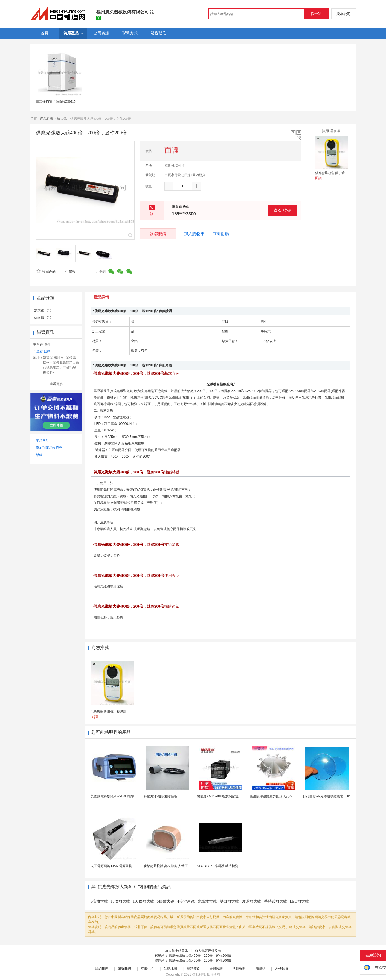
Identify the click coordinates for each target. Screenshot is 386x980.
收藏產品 (46, 271)
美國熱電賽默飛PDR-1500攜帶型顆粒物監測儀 (124, 796)
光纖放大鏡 (207, 901)
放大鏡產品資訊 (176, 950)
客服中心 (147, 969)
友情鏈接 (282, 969)
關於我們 (101, 969)
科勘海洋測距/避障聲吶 (160, 796)
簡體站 (260, 969)
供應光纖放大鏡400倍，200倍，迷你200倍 (200, 956)
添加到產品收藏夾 (49, 448)
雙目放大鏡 (229, 901)
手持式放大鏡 (275, 901)
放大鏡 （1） (44, 310)
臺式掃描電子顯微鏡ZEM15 (56, 101)
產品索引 (42, 441)
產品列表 (47, 119)
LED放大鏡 (299, 901)
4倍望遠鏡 (186, 901)
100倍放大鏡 (143, 901)
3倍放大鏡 (99, 901)
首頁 (34, 119)
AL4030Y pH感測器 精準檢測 (218, 866)
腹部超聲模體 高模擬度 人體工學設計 (171, 866)
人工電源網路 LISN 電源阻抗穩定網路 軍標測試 (125, 866)
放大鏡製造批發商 (208, 950)
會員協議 (216, 969)
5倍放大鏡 (166, 901)
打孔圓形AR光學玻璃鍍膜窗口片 (326, 796)
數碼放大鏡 (251, 901)
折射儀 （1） (44, 317)
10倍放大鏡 (120, 901)
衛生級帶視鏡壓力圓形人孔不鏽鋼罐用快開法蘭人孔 (288, 796)
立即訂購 (221, 234)
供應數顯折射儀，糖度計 (333, 173)
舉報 (70, 271)
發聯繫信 (158, 234)
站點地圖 (170, 969)
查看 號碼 (282, 210)
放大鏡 (62, 119)
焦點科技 (199, 975)
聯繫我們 (124, 969)
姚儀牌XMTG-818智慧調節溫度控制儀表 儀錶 (230, 796)
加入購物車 (194, 234)
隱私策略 (193, 969)
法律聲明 (239, 969)
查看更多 (56, 384)
